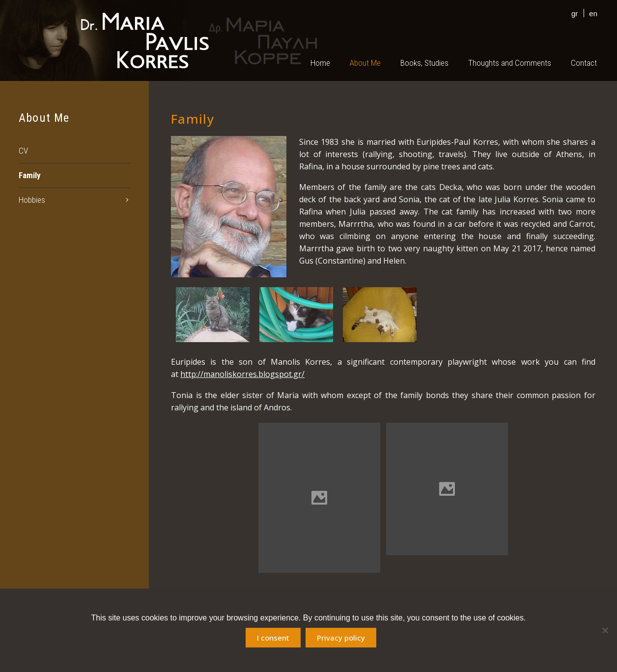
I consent (273, 638)
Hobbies (32, 200)
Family (30, 175)
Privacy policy (341, 638)
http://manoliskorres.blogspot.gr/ (242, 374)
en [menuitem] (593, 13)
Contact (584, 63)
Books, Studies (424, 63)
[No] (605, 630)
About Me (365, 63)
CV (23, 151)
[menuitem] (572, 13)
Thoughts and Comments (510, 63)
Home (320, 63)
